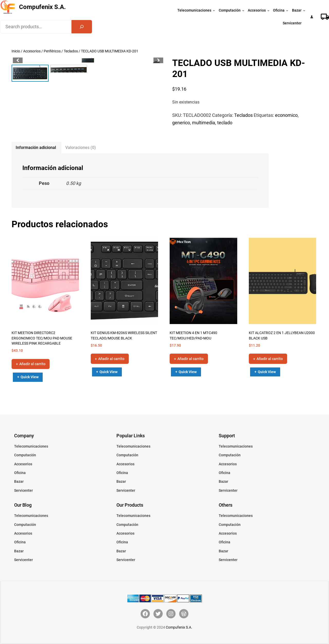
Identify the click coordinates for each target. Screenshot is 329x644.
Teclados (71, 51)
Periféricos (52, 51)
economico (286, 115)
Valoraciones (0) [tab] (81, 148)
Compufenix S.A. (42, 7)
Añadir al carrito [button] (32, 364)
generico (181, 123)
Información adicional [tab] (36, 148)
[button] (158, 60)
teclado (225, 123)
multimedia (204, 123)
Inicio (16, 51)
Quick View (30, 377)
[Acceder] (312, 17)
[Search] (82, 27)
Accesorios (32, 51)
